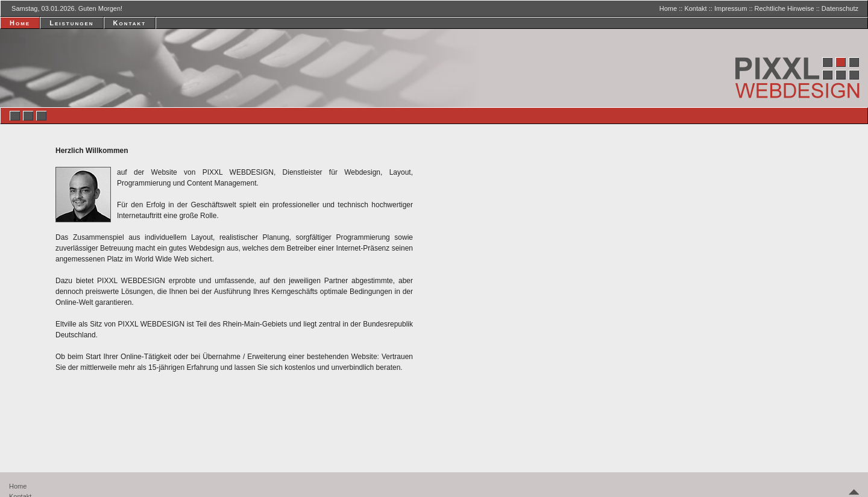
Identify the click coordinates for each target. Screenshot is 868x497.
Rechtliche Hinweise (785, 8)
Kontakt (695, 8)
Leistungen (71, 23)
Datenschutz (840, 8)
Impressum (731, 8)
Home (668, 8)
